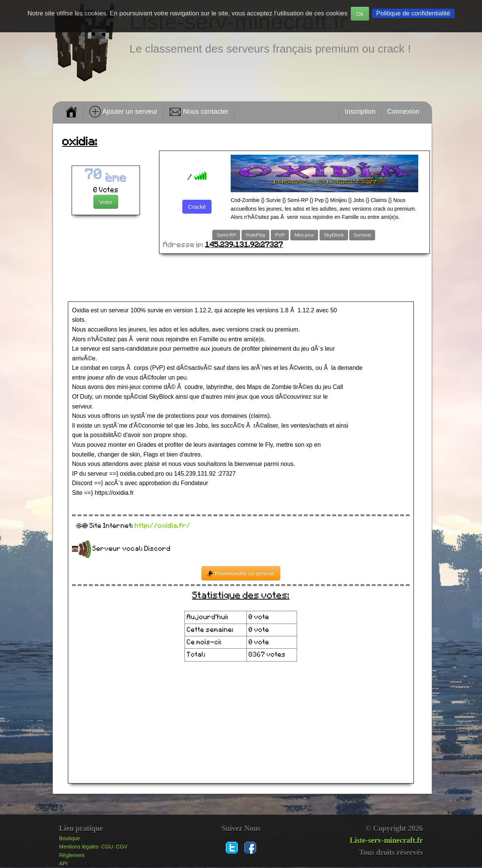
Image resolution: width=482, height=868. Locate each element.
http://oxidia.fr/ (163, 526)
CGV (122, 847)
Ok (360, 14)
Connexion (403, 112)
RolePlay (255, 235)
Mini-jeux (304, 235)
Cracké (197, 207)
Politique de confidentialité (413, 13)
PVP (280, 235)
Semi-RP (226, 235)
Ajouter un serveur (123, 112)
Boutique (70, 838)
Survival (362, 235)
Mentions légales (79, 847)
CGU (107, 847)
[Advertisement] (242, 278)
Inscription (360, 112)
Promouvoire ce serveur (241, 573)
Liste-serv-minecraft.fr (386, 840)
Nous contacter (199, 112)
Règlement (72, 855)
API (64, 863)
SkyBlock (334, 235)
